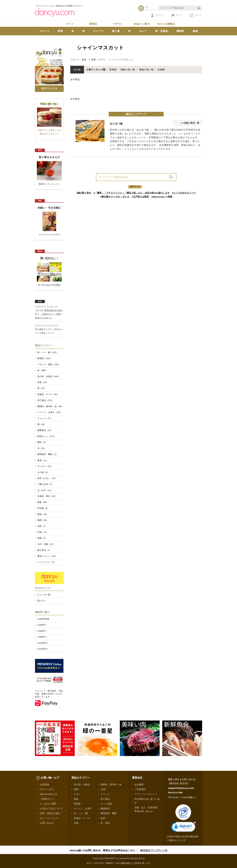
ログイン (158, 15)
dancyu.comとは (49, 794)
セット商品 (106, 804)
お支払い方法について (52, 808)
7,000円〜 (42, 637)
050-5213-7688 (175, 793)
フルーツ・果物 (78, 60)
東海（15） (43, 514)
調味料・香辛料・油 (111, 784)
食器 (103, 818)
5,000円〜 (42, 631)
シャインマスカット (123, 60)
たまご (77, 794)
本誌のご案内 (142, 24)
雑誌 (195, 31)
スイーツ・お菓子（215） (50, 412)
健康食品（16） (45, 430)
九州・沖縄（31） (46, 544)
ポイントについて (49, 818)
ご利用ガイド (47, 799)
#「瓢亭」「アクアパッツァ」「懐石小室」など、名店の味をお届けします (132, 193)
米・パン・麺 (81, 813)
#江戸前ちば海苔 (140, 197)
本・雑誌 (105, 823)
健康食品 (105, 808)
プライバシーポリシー (146, 794)
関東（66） (43, 502)
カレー (143, 31)
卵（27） (42, 388)
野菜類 (77, 804)
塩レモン (42, 601)
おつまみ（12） (45, 490)
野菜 (60, 31)
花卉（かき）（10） (47, 478)
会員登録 (45, 784)
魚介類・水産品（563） (49, 376)
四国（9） (42, 538)
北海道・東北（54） (47, 496)
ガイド (177, 15)
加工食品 (105, 799)
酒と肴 (116, 31)
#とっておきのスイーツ (184, 193)
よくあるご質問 (48, 804)
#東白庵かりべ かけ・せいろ (115, 197)
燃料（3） (42, 442)
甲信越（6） (43, 508)
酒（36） (42, 424)
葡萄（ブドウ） (99, 60)
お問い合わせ (47, 823)
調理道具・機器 (109, 813)
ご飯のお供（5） (45, 484)
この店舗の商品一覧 (189, 123)
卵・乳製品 (162, 31)
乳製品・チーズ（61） (48, 394)
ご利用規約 (140, 789)
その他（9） (43, 472)
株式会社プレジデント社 (154, 850)
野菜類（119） (45, 358)
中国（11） (43, 532)
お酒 (103, 789)
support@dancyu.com (181, 788)
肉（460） (42, 370)
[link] (183, 827)
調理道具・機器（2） (48, 454)
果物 (76, 799)
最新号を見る (49, 88)
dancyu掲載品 (166, 24)
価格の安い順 (128, 70)
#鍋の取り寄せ (84, 193)
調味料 (180, 31)
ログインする (47, 789)
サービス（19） (45, 466)
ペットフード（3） (46, 562)
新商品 (93, 24)
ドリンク (105, 794)
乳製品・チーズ (82, 818)
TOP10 (118, 24)
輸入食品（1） (44, 550)
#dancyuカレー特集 (162, 197)
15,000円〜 (43, 649)
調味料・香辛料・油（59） (50, 406)
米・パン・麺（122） (48, 352)
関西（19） (43, 520)
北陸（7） (42, 526)
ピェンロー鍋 (44, 595)
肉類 (76, 789)
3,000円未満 (43, 619)
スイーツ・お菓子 (83, 808)
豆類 (76, 823)
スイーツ (98, 31)
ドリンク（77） (45, 418)
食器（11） (43, 460)
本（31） (42, 448)
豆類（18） (43, 382)
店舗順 (161, 70)
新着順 (113, 70)
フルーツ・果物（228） (49, 364)
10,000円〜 (43, 643)
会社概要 (139, 784)
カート (196, 15)
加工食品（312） (46, 400)
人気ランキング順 (96, 70)
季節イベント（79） (47, 556)
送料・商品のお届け (50, 813)
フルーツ (44, 31)
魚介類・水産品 (82, 784)
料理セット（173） (47, 436)
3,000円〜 (42, 625)
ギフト (70, 24)
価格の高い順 (146, 70)
